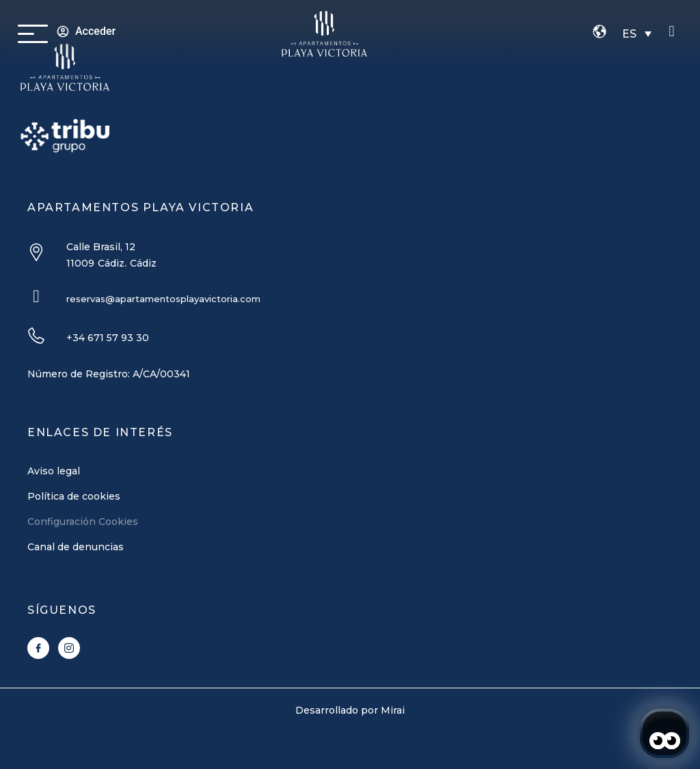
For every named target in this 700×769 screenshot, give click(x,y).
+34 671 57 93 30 (108, 338)
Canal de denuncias (76, 547)
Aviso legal (54, 471)
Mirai (393, 710)
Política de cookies (74, 496)
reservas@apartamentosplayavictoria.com (163, 299)
